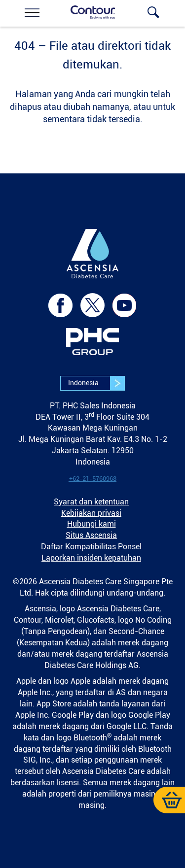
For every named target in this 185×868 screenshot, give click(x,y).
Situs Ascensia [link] (91, 535)
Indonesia (96, 383)
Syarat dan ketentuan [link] (91, 502)
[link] (32, 12)
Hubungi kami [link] (92, 524)
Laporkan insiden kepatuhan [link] (91, 558)
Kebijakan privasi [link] (91, 513)
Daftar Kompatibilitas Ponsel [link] (91, 547)
